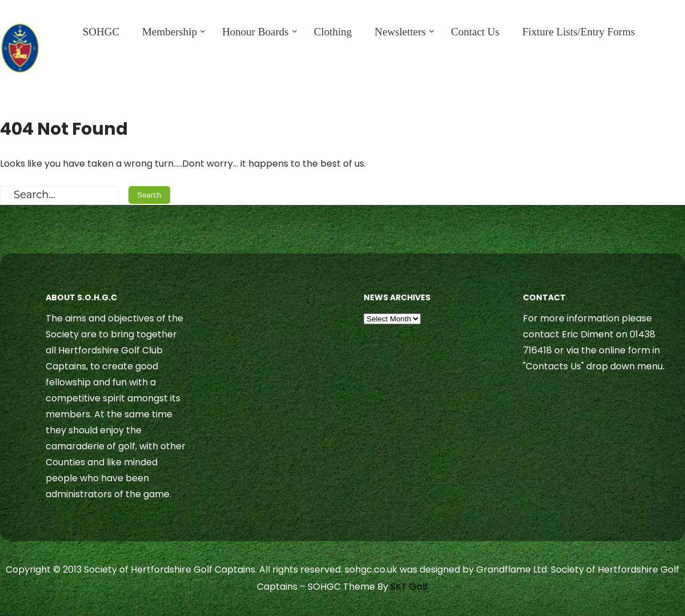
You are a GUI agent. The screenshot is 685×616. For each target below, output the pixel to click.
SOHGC (101, 32)
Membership (170, 32)
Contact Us (475, 32)
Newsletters (400, 32)
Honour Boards (255, 32)
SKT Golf (409, 587)
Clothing (333, 32)
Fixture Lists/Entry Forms (579, 32)
